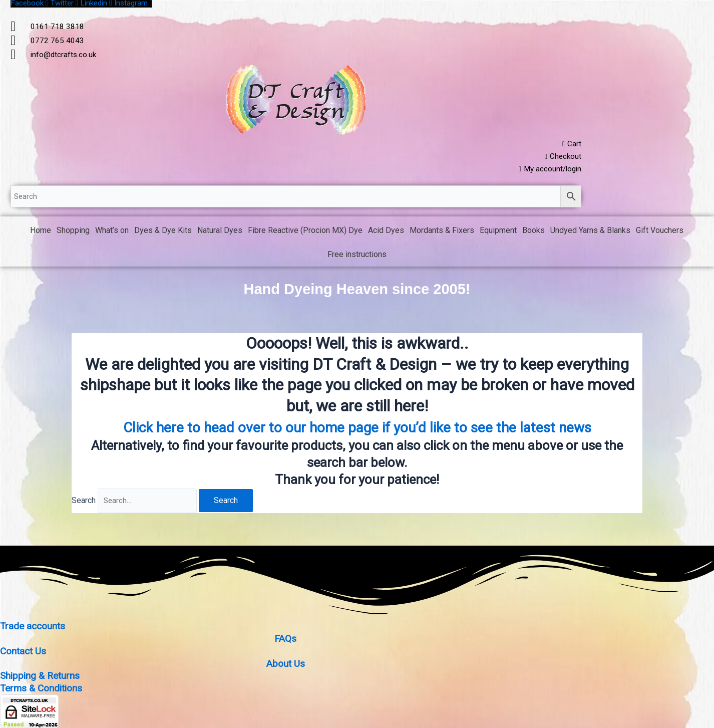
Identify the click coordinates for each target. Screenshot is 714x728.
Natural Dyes (220, 233)
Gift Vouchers (660, 233)
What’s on (112, 233)
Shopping (73, 233)
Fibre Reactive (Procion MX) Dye (305, 233)
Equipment (498, 233)
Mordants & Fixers (442, 233)
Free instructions (357, 257)
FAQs (285, 641)
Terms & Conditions (44, 689)
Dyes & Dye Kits (163, 233)
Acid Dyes (386, 233)
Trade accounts (34, 629)
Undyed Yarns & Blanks (590, 233)
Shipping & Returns (42, 677)
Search (84, 503)
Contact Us (24, 653)
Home (41, 233)
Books (533, 233)
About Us (285, 665)
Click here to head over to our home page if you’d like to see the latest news (357, 429)
